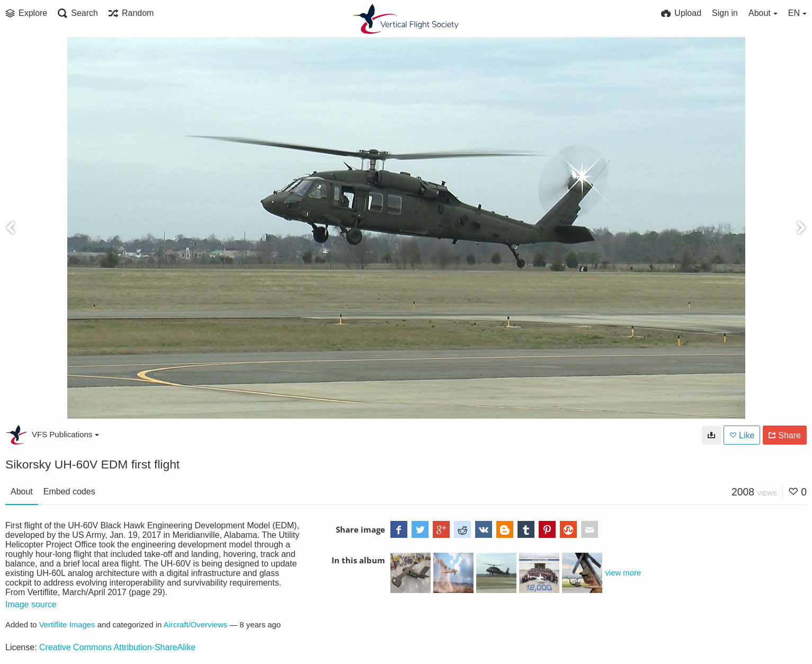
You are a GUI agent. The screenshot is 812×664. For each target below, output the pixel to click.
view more (623, 573)
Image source (31, 604)
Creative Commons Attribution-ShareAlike (117, 647)
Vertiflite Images (67, 625)
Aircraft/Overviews (196, 625)
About (22, 492)
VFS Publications (65, 434)
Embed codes (69, 492)
